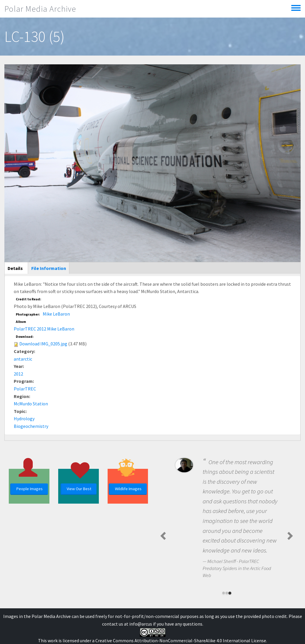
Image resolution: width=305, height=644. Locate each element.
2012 (18, 374)
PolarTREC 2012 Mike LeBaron (44, 329)
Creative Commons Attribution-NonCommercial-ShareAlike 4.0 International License (181, 640)
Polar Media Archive (40, 9)
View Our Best (79, 489)
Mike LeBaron (56, 314)
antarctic (23, 359)
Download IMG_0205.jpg (43, 344)
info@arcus (141, 624)
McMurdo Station (31, 404)
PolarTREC (25, 389)
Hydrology (24, 419)
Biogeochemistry (31, 426)
